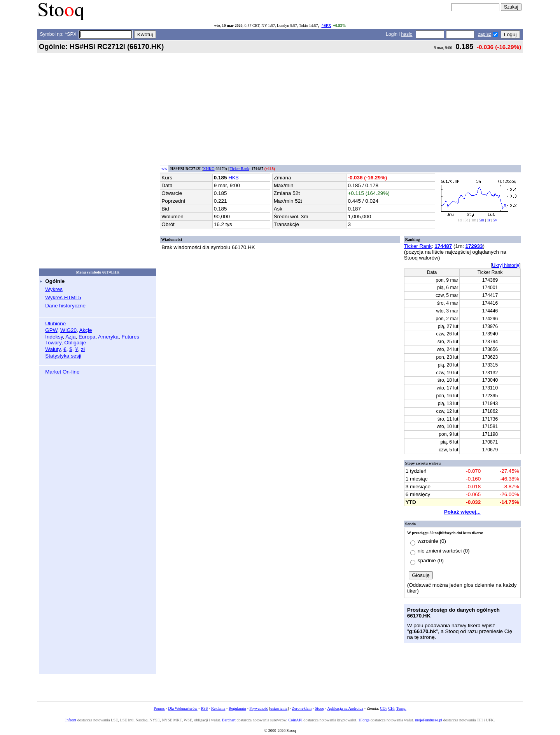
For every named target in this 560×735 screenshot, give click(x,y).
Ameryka (108, 337)
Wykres (54, 289)
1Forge (364, 720)
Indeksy (54, 337)
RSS (204, 708)
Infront (71, 720)
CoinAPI (295, 720)
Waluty (53, 349)
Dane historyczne (65, 306)
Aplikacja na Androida (346, 708)
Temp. (401, 708)
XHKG (209, 169)
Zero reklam (302, 708)
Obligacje (75, 343)
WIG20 (68, 330)
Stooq (320, 708)
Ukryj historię (506, 265)
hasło (407, 34)
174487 (443, 246)
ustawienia (279, 708)
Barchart (229, 720)
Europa (87, 337)
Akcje (86, 330)
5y (495, 220)
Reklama (218, 708)
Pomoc (159, 708)
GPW (51, 330)
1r (489, 220)
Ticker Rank (239, 169)
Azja (70, 337)
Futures (130, 337)
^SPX (326, 25)
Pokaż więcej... (462, 512)
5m (482, 220)
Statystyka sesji (63, 356)
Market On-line (62, 372)
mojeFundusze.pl (429, 720)
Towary (53, 343)
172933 (474, 246)
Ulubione (55, 324)
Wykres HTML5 (63, 297)
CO (383, 708)
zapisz (485, 34)
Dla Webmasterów (183, 708)
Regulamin (237, 708)
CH (392, 708)
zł (83, 349)
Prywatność (259, 708)
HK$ (233, 178)
